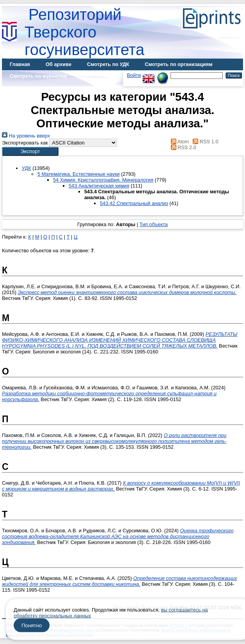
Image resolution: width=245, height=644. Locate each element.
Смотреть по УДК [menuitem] (108, 64)
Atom (178, 142)
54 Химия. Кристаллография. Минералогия (103, 180)
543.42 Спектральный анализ (134, 203)
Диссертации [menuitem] (99, 76)
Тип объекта (154, 224)
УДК (27, 168)
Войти (134, 75)
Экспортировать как (25, 143)
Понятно (32, 625)
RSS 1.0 (204, 142)
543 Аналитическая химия (99, 186)
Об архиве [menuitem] (59, 64)
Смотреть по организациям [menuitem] (179, 64)
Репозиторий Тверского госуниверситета (84, 32)
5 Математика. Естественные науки (79, 174)
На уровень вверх (26, 136)
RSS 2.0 (182, 147)
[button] (30, 151)
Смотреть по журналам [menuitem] (38, 76)
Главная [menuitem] (20, 64)
